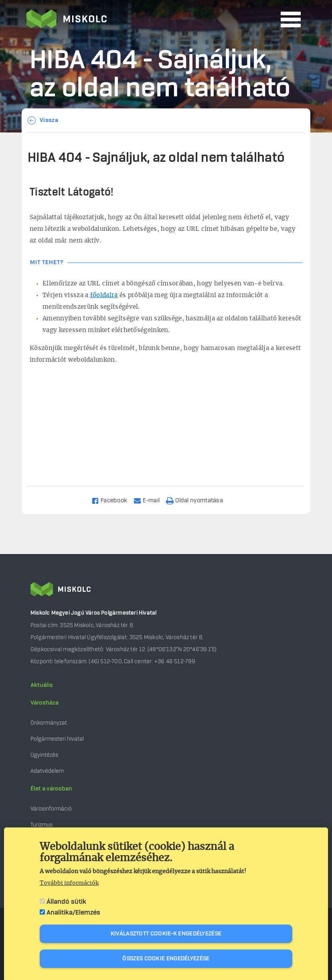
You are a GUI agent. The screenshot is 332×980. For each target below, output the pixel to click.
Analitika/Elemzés (73, 913)
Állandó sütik (66, 902)
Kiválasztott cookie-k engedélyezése (166, 934)
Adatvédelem (47, 771)
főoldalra (104, 295)
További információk (69, 883)
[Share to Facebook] (113, 500)
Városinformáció (51, 809)
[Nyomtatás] (198, 500)
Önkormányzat (49, 723)
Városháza (45, 703)
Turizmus (41, 825)
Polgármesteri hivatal (57, 739)
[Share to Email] (150, 500)
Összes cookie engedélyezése (166, 959)
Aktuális (42, 685)
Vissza (49, 120)
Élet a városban (51, 789)
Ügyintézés (44, 755)
